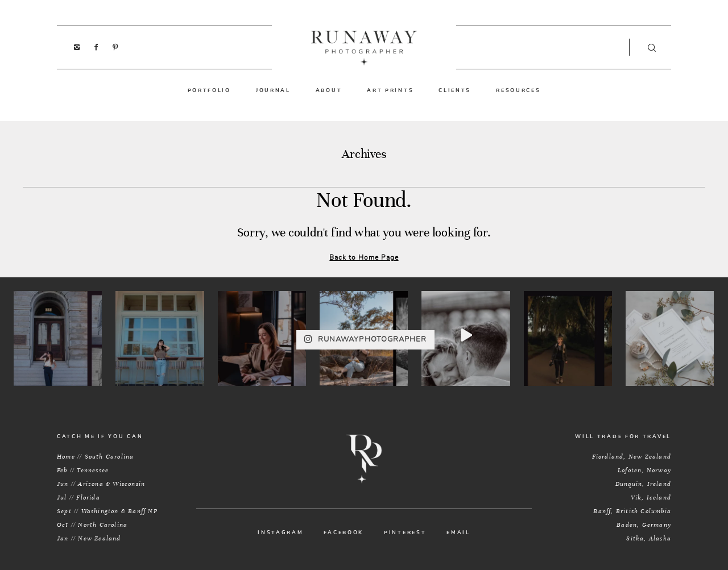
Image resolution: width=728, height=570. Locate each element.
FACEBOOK (344, 533)
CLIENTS (455, 90)
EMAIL (458, 533)
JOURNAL (273, 90)
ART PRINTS (390, 90)
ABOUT (329, 90)
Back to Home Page (364, 257)
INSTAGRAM (280, 533)
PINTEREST (405, 533)
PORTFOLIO (209, 90)
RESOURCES (518, 90)
